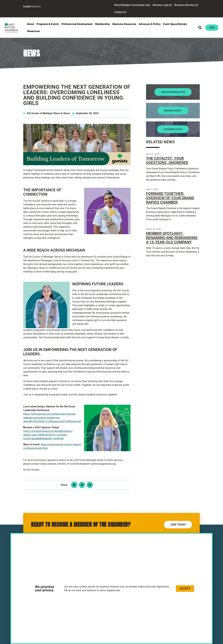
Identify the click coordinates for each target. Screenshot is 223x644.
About (31, 24)
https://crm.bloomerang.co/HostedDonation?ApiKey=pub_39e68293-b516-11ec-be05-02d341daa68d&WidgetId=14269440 (48, 435)
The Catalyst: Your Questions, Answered (167, 160)
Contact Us (120, 12)
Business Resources (124, 24)
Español (36, 6)
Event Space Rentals (175, 24)
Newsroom (34, 31)
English (27, 6)
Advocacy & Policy (150, 24)
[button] (200, 28)
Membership (103, 24)
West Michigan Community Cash (132, 5)
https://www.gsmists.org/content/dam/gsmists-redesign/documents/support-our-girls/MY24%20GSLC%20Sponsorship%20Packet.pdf (52, 418)
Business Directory (186, 5)
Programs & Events (48, 24)
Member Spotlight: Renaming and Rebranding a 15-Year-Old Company (172, 238)
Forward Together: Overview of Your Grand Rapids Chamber (170, 198)
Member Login (162, 5)
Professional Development (77, 24)
